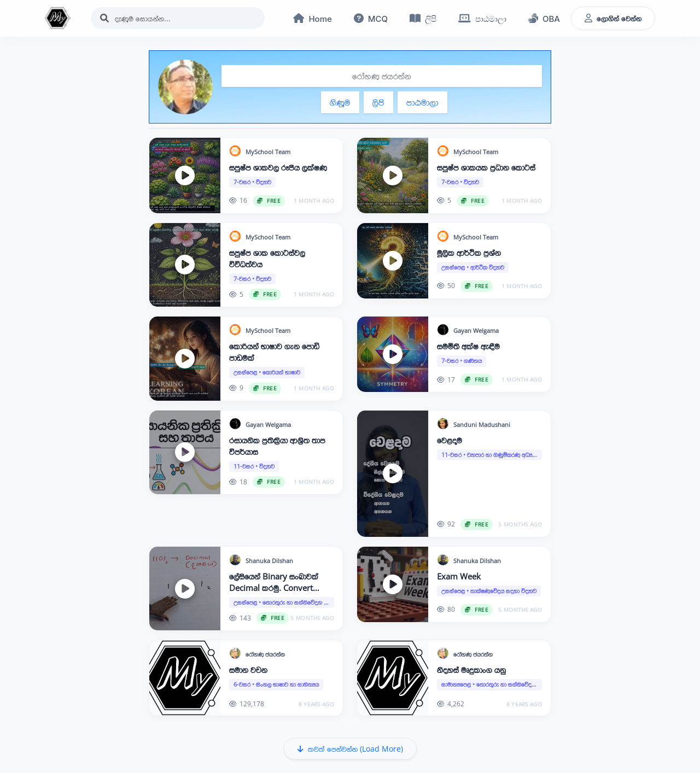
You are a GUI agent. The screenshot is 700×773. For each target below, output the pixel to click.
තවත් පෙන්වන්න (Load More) (350, 749)
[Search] (178, 19)
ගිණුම (340, 102)
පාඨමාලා (422, 102)
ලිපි (378, 102)
